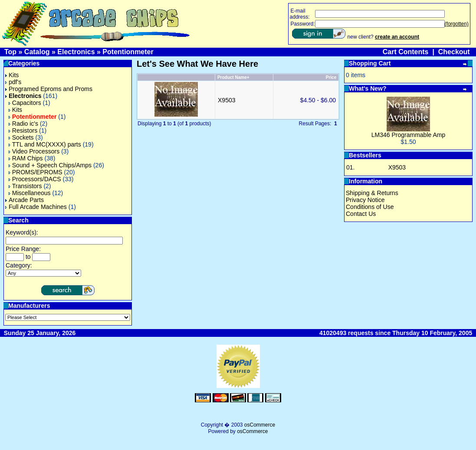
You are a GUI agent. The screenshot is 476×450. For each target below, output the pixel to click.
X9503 (227, 100)
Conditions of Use (370, 207)
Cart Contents (406, 52)
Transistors (25, 186)
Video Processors (34, 151)
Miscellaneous (30, 193)
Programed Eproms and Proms (49, 89)
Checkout (454, 52)
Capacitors (25, 103)
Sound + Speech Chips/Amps (50, 165)
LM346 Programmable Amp (408, 135)
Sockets (21, 137)
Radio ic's (23, 124)
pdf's (13, 82)
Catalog (37, 52)
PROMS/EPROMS (36, 172)
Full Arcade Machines (36, 207)
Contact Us (361, 214)
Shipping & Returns (372, 193)
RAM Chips (26, 158)
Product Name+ (233, 77)
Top (10, 52)
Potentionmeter (128, 52)
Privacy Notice (365, 200)
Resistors (23, 130)
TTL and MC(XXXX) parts (45, 144)
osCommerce (260, 425)
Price (331, 77)
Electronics (76, 52)
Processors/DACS (35, 179)
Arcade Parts (25, 200)
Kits (12, 75)
